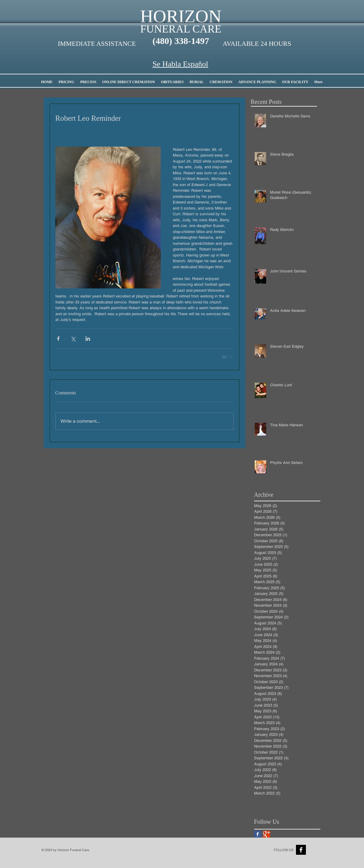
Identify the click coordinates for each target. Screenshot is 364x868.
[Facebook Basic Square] (258, 834)
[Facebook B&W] (301, 850)
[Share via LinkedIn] (88, 339)
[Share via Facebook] (58, 339)
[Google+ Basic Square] (267, 834)
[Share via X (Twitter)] (73, 339)
